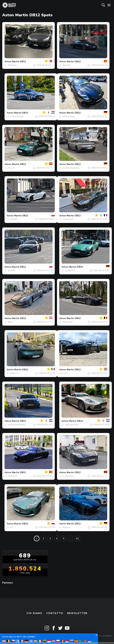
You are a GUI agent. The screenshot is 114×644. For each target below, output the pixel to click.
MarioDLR (12, 476)
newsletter (77, 613)
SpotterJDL (70, 270)
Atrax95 (14, 219)
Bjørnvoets (68, 322)
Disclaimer (103, 636)
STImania (12, 65)
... (70, 538)
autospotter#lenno (17, 425)
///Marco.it (14, 373)
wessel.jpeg (69, 116)
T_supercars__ (69, 476)
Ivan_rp (11, 168)
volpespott (68, 219)
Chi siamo (34, 613)
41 (77, 538)
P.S (12, 527)
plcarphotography (71, 168)
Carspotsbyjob (17, 116)
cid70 (65, 373)
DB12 (23, 61)
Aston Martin (12, 61)
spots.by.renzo (72, 425)
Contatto (55, 613)
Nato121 (67, 65)
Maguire (66, 527)
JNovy (11, 322)
